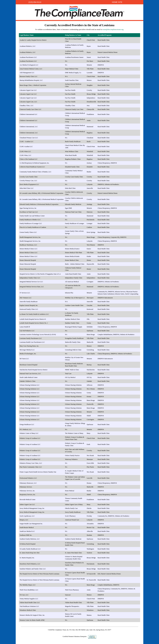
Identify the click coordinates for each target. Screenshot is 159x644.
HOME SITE (117, 2)
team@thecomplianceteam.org (113, 29)
